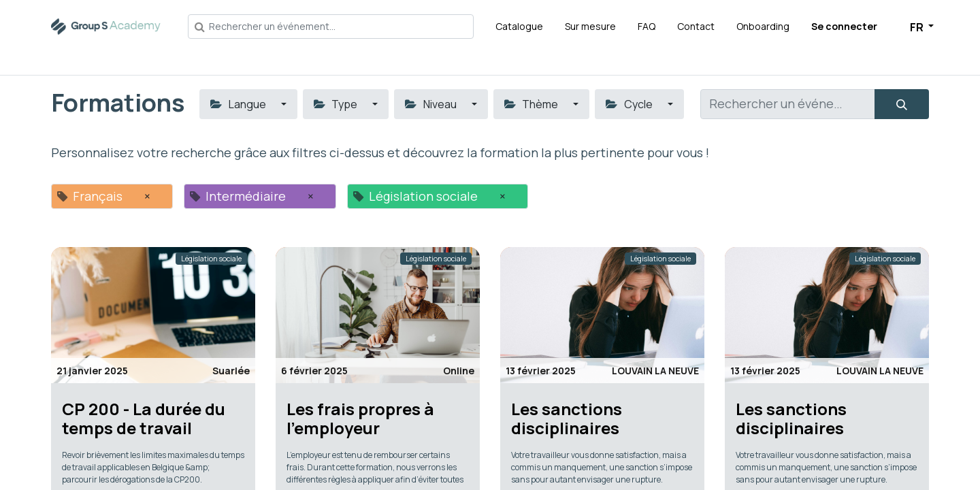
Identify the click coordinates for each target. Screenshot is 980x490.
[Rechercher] (902, 104)
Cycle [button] (630, 104)
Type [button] (337, 104)
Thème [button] (532, 104)
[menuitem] (519, 26)
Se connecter (844, 26)
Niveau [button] (431, 104)
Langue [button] (239, 104)
